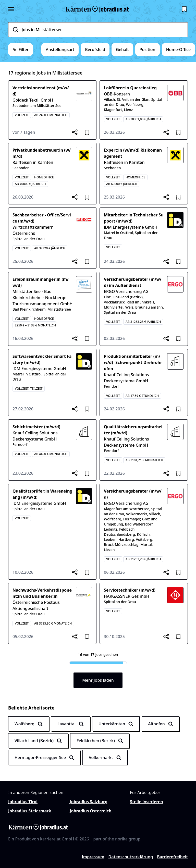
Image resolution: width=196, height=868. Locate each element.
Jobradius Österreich (90, 811)
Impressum (93, 857)
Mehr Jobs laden (98, 680)
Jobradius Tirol (23, 802)
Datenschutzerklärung (131, 857)
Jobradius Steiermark (30, 811)
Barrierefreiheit (172, 857)
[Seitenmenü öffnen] (11, 9)
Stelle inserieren (146, 802)
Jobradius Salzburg (89, 802)
